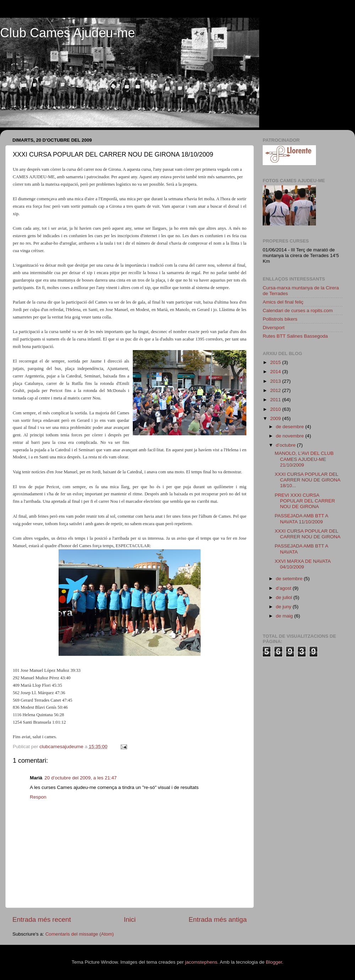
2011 (276, 400)
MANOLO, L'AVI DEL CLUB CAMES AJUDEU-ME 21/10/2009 (304, 459)
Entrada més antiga (218, 919)
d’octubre (286, 445)
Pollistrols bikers (280, 319)
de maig (285, 616)
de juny (284, 607)
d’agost (284, 588)
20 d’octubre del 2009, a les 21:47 (80, 778)
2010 (276, 409)
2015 (276, 362)
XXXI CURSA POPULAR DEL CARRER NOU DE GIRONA (308, 534)
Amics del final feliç (283, 302)
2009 (276, 418)
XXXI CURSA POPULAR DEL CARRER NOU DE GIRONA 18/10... (308, 480)
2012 (276, 390)
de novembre (291, 436)
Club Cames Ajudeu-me (67, 33)
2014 (276, 372)
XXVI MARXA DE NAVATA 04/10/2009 (303, 564)
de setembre (290, 579)
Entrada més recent (42, 919)
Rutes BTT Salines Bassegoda (295, 336)
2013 (276, 381)
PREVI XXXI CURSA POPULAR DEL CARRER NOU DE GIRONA (305, 501)
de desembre (291, 427)
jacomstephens (201, 962)
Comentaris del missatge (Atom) (80, 934)
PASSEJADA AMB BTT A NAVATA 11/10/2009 (301, 519)
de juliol (285, 597)
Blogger (274, 962)
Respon (38, 797)
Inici (130, 919)
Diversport (274, 328)
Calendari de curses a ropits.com (298, 311)
